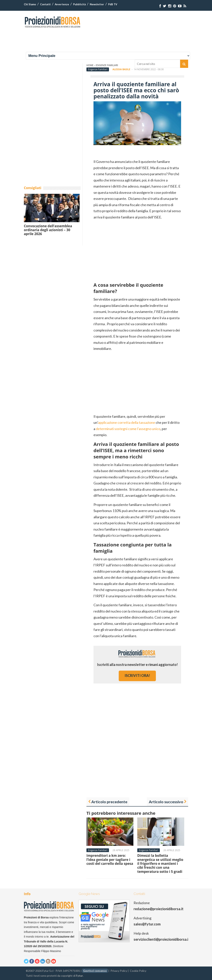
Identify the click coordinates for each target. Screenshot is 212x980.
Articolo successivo (166, 802)
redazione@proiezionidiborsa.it (159, 909)
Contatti (45, 4)
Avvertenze (62, 4)
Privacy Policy (119, 971)
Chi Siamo (30, 4)
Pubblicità (79, 4)
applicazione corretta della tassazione (127, 422)
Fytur (79, 976)
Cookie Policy (138, 971)
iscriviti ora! (137, 675)
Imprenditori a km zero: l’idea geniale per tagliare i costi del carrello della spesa (110, 860)
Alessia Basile (121, 69)
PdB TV (113, 4)
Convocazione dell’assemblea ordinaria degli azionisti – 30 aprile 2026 (48, 230)
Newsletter (97, 4)
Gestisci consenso (95, 971)
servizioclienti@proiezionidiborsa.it (162, 939)
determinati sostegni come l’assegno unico (128, 429)
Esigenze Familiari (98, 69)
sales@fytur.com (147, 924)
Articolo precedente (109, 802)
